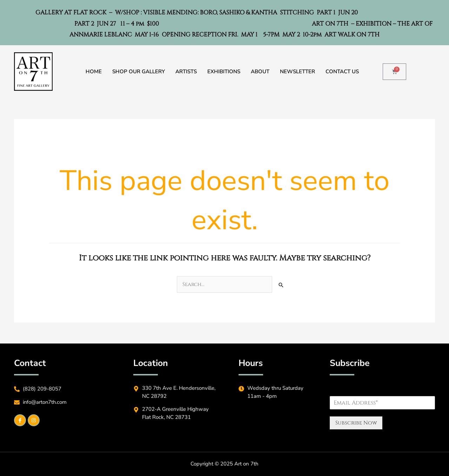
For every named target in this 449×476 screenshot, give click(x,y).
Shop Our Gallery (139, 72)
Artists (186, 72)
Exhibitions (224, 72)
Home (94, 72)
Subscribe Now (356, 423)
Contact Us (342, 72)
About (260, 72)
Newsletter (297, 72)
